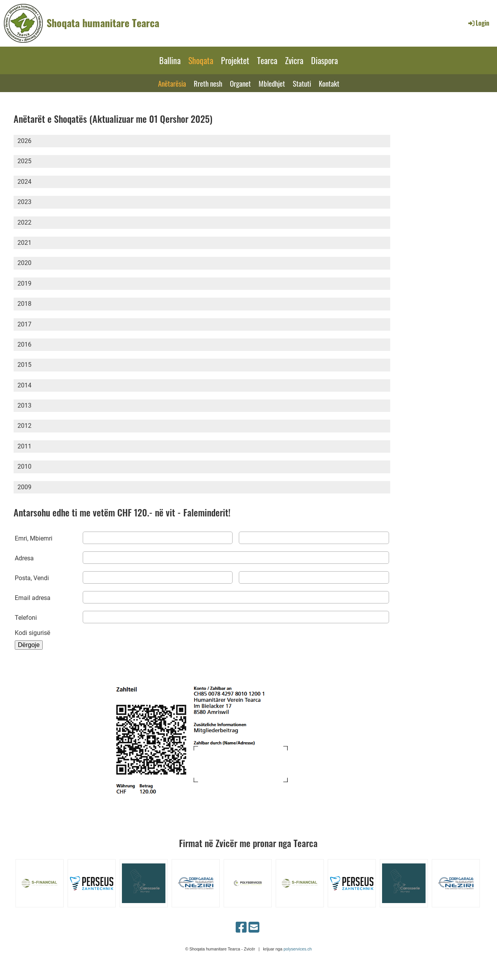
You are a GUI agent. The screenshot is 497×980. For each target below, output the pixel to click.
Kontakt (329, 83)
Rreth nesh (208, 83)
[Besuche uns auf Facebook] (241, 928)
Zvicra (294, 60)
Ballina (170, 60)
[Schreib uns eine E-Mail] (254, 928)
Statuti (302, 83)
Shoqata (201, 60)
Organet (240, 83)
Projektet (235, 60)
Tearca (267, 60)
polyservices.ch (298, 949)
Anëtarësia (172, 83)
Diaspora (324, 60)
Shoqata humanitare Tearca (103, 23)
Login (478, 23)
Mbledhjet (272, 83)
